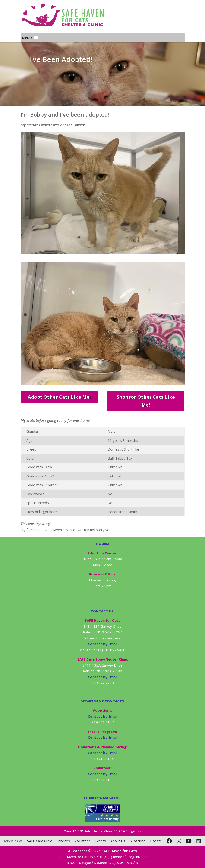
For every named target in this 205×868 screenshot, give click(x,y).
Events (100, 841)
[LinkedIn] (199, 841)
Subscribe (138, 841)
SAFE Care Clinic (39, 841)
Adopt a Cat (13, 841)
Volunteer (82, 841)
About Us (118, 841)
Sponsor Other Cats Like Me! (146, 401)
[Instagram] (179, 841)
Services (63, 841)
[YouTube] (189, 841)
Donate (156, 841)
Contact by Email (103, 716)
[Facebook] (169, 841)
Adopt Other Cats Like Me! (59, 397)
